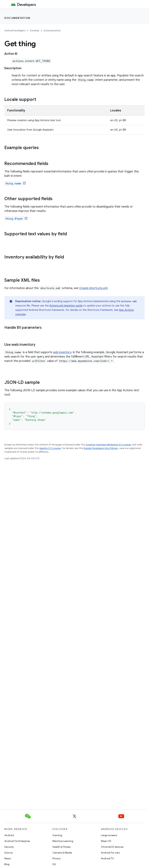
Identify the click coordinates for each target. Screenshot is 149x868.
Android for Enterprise (17, 841)
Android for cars (110, 853)
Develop (35, 31)
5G (54, 864)
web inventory (62, 352)
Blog (7, 864)
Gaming (57, 835)
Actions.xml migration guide (66, 306)
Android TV (107, 858)
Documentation (17, 18)
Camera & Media (62, 853)
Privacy (57, 858)
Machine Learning (63, 841)
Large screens (109, 835)
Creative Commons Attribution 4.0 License (108, 445)
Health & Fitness (62, 847)
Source (8, 853)
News (8, 858)
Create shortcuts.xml (93, 288)
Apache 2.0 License (50, 448)
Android (9, 835)
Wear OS (106, 841)
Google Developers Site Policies (101, 448)
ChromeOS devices (112, 847)
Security (9, 847)
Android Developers (15, 31)
